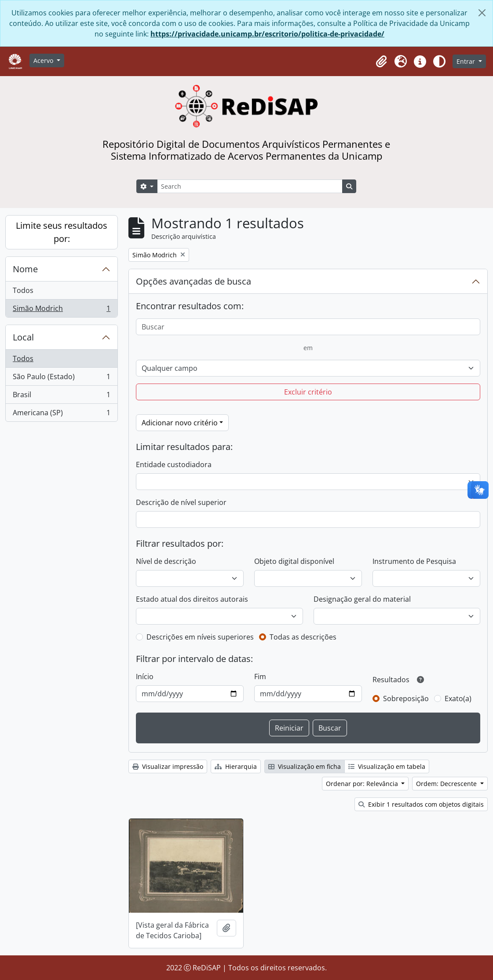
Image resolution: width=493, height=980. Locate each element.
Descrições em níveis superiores (200, 637)
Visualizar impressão (168, 766)
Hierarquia (236, 766)
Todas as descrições (303, 637)
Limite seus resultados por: (62, 232)
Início (145, 676)
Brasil (61, 397)
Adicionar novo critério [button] (180, 423)
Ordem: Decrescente (447, 784)
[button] (381, 62)
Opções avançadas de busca (194, 281)
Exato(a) (458, 698)
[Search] (250, 186)
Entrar (467, 61)
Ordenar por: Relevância (363, 784)
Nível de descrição (166, 561)
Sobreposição (406, 698)
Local (23, 337)
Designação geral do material (362, 599)
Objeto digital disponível (294, 561)
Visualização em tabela (387, 766)
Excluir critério (308, 392)
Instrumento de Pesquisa (414, 561)
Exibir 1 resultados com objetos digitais (421, 804)
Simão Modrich (61, 310)
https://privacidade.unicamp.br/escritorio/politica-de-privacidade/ (267, 34)
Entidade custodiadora (174, 464)
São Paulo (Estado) (61, 378)
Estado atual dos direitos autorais (192, 599)
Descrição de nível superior (181, 502)
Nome (25, 269)
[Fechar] (482, 13)
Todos (23, 290)
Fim (260, 676)
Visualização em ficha (305, 766)
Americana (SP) (61, 414)
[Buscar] (308, 327)
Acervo (44, 60)
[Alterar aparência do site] (439, 62)
